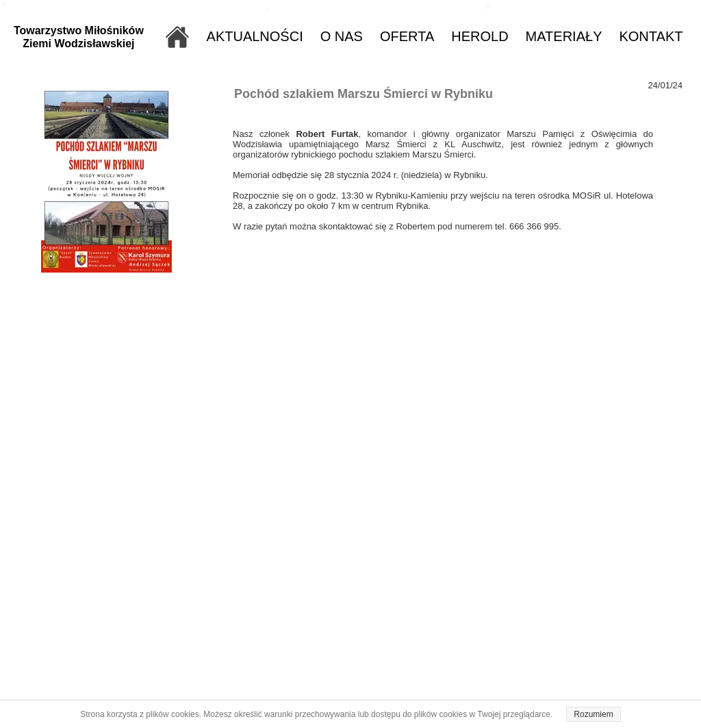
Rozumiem (593, 714)
